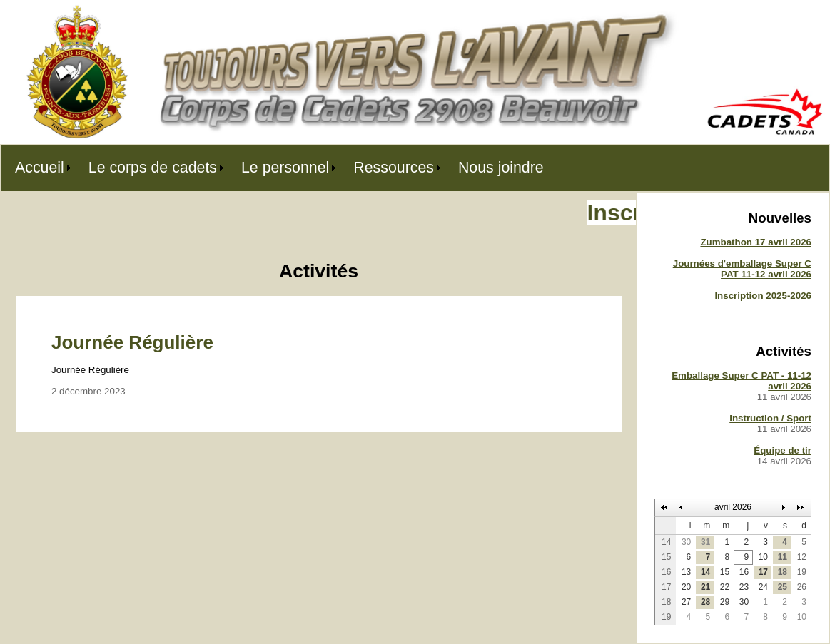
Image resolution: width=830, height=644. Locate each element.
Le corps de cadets (153, 168)
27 (686, 602)
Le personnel (285, 168)
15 (725, 572)
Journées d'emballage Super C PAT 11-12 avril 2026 (742, 269)
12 (802, 557)
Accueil (40, 168)
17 (763, 572)
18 (783, 572)
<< (665, 507)
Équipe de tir (783, 450)
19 (802, 572)
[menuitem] (37, 168)
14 (705, 572)
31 (705, 542)
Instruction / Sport (770, 418)
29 (725, 602)
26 (802, 587)
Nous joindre (501, 168)
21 (705, 587)
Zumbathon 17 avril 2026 (756, 242)
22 (725, 587)
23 (744, 587)
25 (783, 587)
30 (686, 542)
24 (763, 587)
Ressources (394, 168)
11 (783, 557)
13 (686, 572)
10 (763, 557)
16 (744, 572)
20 (686, 587)
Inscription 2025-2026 (763, 296)
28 (705, 602)
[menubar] (279, 168)
